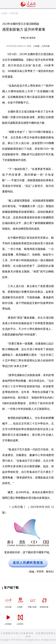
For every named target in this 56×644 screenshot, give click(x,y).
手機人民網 (32, 602)
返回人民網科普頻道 (28, 563)
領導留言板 (44, 602)
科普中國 (14, 13)
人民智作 (20, 619)
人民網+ (20, 602)
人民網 (4, 13)
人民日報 (8, 602)
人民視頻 (8, 619)
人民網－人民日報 (41, 46)
